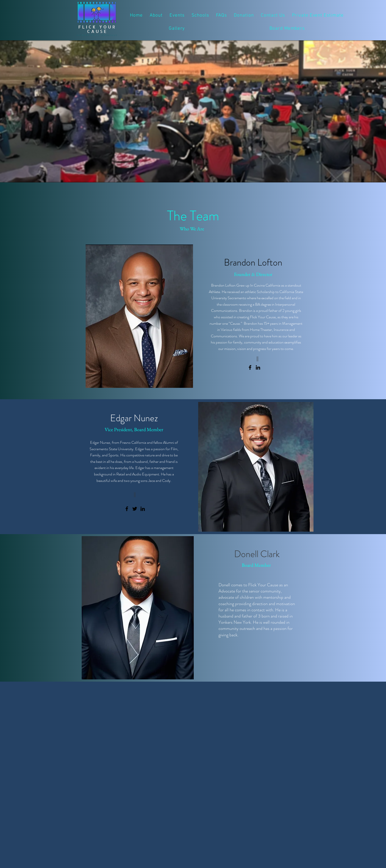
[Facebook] (250, 367)
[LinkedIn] (258, 367)
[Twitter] (135, 509)
